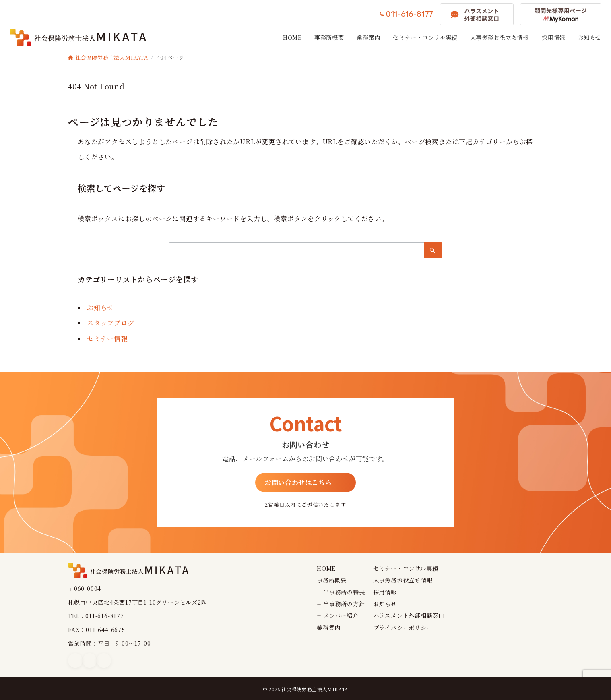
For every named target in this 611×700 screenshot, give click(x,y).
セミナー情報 (107, 339)
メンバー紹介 (341, 615)
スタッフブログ (111, 323)
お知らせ (100, 308)
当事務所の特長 (344, 592)
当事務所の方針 (344, 604)
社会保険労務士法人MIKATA (315, 689)
